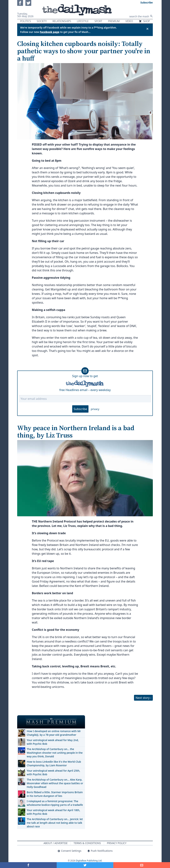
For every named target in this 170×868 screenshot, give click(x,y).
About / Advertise (55, 843)
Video (129, 21)
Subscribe (80, 409)
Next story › (143, 698)
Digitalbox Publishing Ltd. (89, 861)
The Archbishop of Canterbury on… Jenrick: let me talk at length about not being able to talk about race (55, 823)
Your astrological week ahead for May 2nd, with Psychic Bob (53, 742)
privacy (95, 409)
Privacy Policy (117, 843)
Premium (114, 21)
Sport (98, 21)
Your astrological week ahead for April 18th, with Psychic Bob (53, 812)
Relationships (62, 21)
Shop (144, 21)
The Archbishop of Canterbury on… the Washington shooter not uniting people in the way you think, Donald (55, 753)
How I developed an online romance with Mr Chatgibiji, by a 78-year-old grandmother (54, 733)
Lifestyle (83, 21)
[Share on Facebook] (28, 865)
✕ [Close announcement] (147, 29)
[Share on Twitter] (85, 865)
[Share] (142, 865)
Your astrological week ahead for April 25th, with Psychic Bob (53, 772)
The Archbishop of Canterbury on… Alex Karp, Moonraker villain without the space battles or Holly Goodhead (55, 783)
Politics (25, 21)
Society (42, 21)
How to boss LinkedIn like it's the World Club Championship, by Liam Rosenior (54, 763)
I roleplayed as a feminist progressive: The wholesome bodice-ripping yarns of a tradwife (55, 803)
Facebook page (50, 32)
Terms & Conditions (87, 843)
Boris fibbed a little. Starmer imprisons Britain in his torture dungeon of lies (55, 794)
